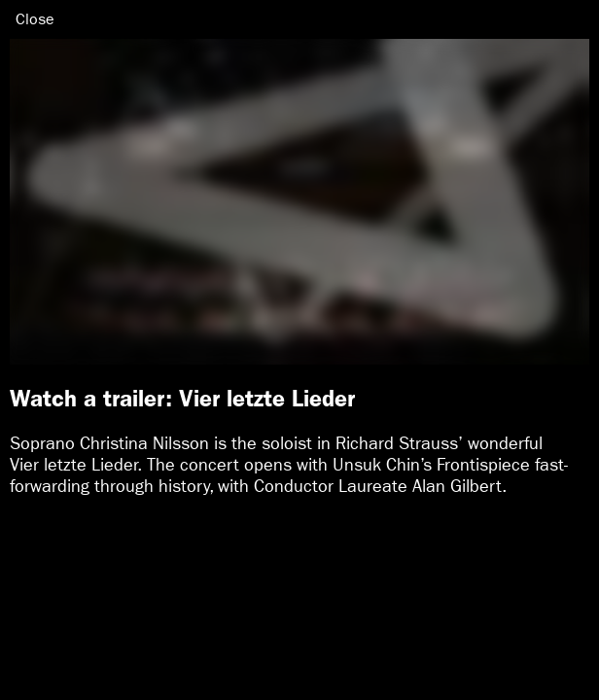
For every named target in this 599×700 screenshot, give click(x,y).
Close (35, 19)
